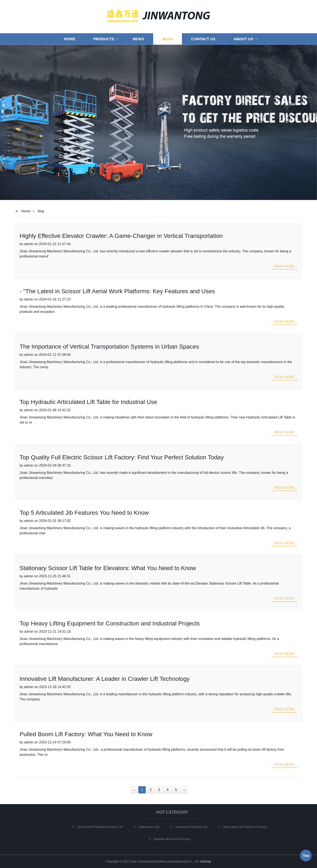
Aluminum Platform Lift (192, 827)
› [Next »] (184, 790)
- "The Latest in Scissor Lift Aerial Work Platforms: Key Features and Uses (117, 291)
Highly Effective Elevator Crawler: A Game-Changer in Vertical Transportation (121, 236)
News (138, 41)
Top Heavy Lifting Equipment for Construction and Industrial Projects (110, 623)
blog (41, 211)
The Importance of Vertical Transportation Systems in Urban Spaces (109, 347)
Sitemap (206, 861)
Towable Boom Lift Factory (173, 839)
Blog (168, 41)
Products (104, 41)
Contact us (203, 41)
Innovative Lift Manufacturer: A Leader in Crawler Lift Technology (105, 679)
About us (243, 41)
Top (306, 855)
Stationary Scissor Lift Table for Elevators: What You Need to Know (108, 568)
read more (284, 266)
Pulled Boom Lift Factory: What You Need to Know (86, 734)
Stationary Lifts (150, 827)
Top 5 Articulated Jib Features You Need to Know (84, 513)
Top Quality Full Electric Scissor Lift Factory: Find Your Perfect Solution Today (122, 457)
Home (69, 41)
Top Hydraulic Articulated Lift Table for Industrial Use (88, 402)
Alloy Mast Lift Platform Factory (246, 827)
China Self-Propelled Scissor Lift (101, 827)
